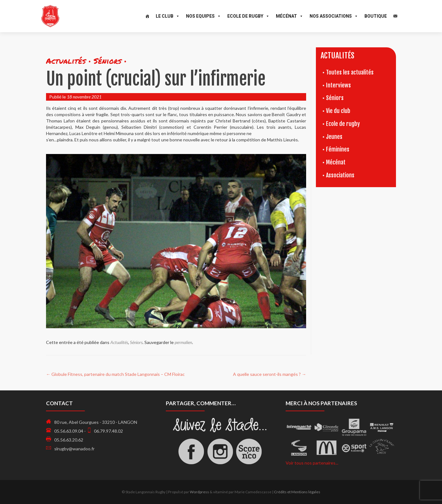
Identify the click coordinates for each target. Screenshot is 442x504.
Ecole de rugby (343, 124)
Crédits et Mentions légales (297, 492)
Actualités (119, 342)
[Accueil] (147, 16)
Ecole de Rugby (248, 16)
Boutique (376, 16)
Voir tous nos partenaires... (312, 463)
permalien (183, 342)
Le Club (168, 16)
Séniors (136, 342)
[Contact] (395, 16)
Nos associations (334, 16)
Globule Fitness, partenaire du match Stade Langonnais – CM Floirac (115, 374)
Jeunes (334, 137)
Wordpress (199, 492)
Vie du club (338, 111)
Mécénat (290, 16)
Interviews (338, 85)
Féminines (338, 149)
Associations (340, 175)
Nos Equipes (204, 16)
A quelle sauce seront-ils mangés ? (270, 374)
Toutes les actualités (350, 72)
